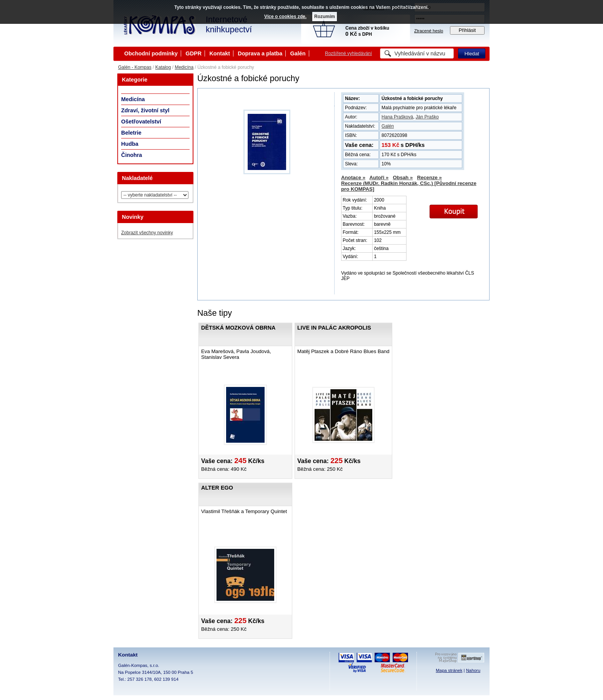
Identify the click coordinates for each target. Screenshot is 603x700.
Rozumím (325, 17)
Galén (298, 53)
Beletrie (131, 133)
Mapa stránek (449, 670)
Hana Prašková (397, 117)
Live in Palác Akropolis (334, 328)
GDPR (193, 53)
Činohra (132, 155)
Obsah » (403, 177)
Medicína (184, 67)
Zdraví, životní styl (145, 110)
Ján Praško (427, 117)
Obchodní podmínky (151, 53)
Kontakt (220, 53)
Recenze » (429, 177)
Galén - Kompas (135, 67)
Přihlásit (467, 30)
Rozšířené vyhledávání (348, 53)
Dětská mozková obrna (238, 328)
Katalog (163, 67)
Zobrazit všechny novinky (147, 233)
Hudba (130, 144)
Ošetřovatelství (141, 122)
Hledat (472, 54)
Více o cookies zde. (285, 17)
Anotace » (353, 177)
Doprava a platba (260, 53)
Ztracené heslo (429, 31)
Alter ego (217, 488)
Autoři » (379, 177)
